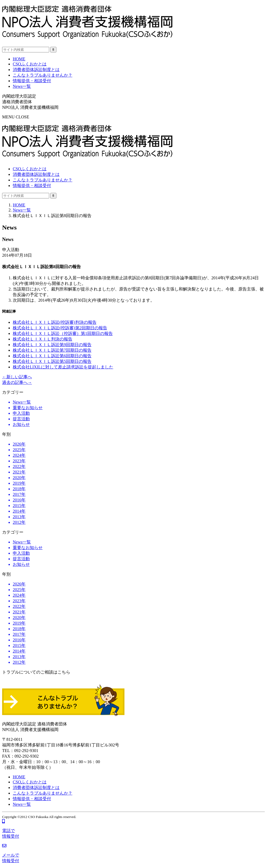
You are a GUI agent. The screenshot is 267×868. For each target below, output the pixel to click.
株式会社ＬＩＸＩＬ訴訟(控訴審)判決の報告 (55, 322)
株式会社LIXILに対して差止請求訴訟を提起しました (63, 367)
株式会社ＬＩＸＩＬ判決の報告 (43, 339)
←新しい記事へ (17, 377)
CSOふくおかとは (30, 169)
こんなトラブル (43, 180)
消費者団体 (36, 174)
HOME (19, 205)
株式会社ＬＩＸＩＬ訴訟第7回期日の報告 (52, 350)
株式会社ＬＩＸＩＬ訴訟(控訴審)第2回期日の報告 (60, 328)
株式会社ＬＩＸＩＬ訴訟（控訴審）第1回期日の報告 (63, 333)
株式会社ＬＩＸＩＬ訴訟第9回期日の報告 (52, 345)
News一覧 (22, 210)
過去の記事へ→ (17, 382)
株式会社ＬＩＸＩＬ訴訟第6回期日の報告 (52, 356)
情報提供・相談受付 (32, 186)
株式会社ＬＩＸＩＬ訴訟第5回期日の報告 (52, 361)
